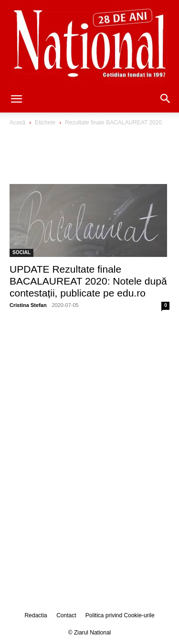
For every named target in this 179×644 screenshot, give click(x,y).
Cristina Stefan (28, 305)
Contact (66, 615)
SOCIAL (21, 252)
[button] (16, 100)
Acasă (17, 123)
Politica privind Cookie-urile (120, 615)
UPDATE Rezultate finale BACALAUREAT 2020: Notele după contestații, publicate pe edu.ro (88, 281)
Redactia (36, 615)
